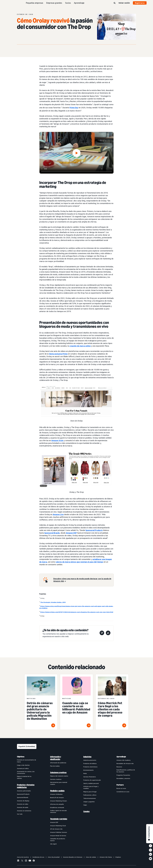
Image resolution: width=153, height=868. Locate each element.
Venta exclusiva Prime (58, 354)
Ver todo (20, 814)
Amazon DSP (71, 533)
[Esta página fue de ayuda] (108, 633)
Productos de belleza (90, 763)
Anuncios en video (23, 804)
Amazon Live (58, 514)
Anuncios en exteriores (24, 811)
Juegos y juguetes (89, 802)
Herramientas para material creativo (59, 783)
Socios (68, 3)
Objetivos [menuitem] (21, 757)
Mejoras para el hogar (90, 792)
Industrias (87, 757)
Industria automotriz (90, 760)
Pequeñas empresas (34, 3)
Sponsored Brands (52, 533)
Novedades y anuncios (123, 778)
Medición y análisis (57, 791)
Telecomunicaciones (90, 798)
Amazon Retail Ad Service (58, 836)
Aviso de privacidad (54, 857)
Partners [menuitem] (120, 785)
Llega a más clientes (23, 765)
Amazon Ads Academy (123, 760)
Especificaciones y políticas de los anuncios (126, 771)
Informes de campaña (57, 804)
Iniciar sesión (124, 3)
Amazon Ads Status (106, 857)
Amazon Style (57, 440)
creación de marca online (80, 346)
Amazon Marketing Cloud (58, 826)
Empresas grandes (54, 3)
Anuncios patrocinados (24, 791)
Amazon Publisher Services (59, 832)
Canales (86, 811)
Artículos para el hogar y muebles (91, 787)
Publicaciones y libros (90, 795)
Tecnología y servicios (59, 819)
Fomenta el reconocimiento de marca (26, 761)
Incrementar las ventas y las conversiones (26, 772)
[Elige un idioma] (27, 746)
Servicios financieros (90, 777)
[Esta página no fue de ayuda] (102, 633)
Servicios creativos (56, 779)
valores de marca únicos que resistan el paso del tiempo (79, 562)
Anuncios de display (23, 801)
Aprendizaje (79, 3)
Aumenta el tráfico (23, 768)
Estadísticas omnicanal (57, 807)
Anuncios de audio (23, 807)
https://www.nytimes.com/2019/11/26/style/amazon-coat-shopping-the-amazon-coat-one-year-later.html (77, 612)
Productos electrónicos (90, 767)
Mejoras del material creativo (59, 776)
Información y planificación (56, 758)
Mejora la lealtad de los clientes (24, 777)
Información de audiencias (58, 763)
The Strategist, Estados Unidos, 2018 (53, 602)
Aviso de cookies (91, 857)
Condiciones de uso (38, 857)
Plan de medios (55, 766)
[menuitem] (27, 800)
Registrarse (140, 3)
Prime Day (74, 108)
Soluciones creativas (58, 772)
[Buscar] (115, 3)
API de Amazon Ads (56, 829)
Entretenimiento (88, 770)
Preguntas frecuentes (123, 775)
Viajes (85, 805)
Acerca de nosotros (23, 857)
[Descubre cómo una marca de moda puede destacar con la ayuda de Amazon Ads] (82, 580)
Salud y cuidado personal (91, 783)
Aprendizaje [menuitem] (121, 757)
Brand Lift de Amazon (57, 797)
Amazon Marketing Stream (58, 801)
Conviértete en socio (123, 792)
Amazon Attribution (56, 794)
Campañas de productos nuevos (58, 840)
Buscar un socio (121, 788)
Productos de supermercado (92, 780)
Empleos (118, 857)
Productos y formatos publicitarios (26, 786)
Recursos (119, 767)
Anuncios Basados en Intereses (73, 857)
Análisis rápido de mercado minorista (58, 811)
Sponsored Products (94, 530)
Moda (85, 773)
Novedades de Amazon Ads (125, 763)
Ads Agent (53, 844)
